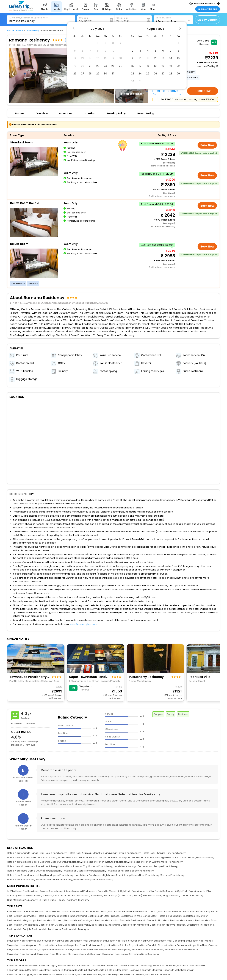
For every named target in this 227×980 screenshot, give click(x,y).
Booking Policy (116, 113)
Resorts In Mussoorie (89, 974)
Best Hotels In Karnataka (135, 925)
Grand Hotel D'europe (77, 896)
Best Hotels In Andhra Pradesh (113, 920)
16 (132, 66)
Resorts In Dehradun (164, 966)
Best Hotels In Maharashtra (174, 911)
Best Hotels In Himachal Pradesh (89, 911)
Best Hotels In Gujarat (51, 925)
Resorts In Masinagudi (20, 974)
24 (113, 66)
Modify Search (207, 20)
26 (75, 73)
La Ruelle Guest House (52, 900)
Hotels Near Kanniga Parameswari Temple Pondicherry (146, 866)
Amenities (66, 113)
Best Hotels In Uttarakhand (72, 916)
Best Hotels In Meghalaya (22, 920)
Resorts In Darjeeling (140, 966)
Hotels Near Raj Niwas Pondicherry (93, 880)
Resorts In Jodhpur (63, 970)
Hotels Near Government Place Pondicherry (32, 866)
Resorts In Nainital (134, 974)
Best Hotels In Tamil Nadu (46, 929)
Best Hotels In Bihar (206, 920)
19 (155, 66)
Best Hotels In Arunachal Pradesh (150, 920)
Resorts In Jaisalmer (39, 970)
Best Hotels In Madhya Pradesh (168, 925)
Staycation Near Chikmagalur (24, 941)
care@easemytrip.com (84, 624)
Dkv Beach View (152, 896)
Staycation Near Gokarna (204, 945)
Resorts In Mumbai (44, 974)
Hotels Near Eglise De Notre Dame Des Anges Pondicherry (180, 857)
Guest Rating (146, 113)
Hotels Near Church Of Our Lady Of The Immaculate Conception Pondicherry (102, 857)
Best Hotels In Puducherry (167, 916)
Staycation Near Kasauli (52, 945)
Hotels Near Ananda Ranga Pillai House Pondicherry (37, 853)
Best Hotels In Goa (17, 911)
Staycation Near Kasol (115, 954)
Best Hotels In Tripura (43, 916)
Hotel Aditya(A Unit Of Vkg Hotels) (123, 896)
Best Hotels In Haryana (77, 925)
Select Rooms (168, 91)
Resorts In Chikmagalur (92, 966)
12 (155, 58)
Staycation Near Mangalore (148, 950)
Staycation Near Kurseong (144, 954)
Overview (42, 113)
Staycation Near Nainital (53, 950)
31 (113, 73)
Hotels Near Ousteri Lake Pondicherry (84, 871)
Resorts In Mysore (113, 974)
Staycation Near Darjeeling (169, 941)
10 (140, 58)
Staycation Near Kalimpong (115, 950)
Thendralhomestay (192, 896)
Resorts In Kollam (84, 970)
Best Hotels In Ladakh (145, 911)
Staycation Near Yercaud (21, 954)
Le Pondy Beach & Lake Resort (24, 896)
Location (89, 113)
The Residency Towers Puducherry (43, 891)
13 (163, 58)
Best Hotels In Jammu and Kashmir (49, 911)
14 (171, 58)
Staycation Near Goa (115, 941)
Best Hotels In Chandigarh (79, 920)
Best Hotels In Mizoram (50, 920)
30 (105, 73)
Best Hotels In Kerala (120, 911)
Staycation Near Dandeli (142, 945)
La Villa (150, 891)
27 (83, 73)
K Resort (68, 891)
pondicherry (32, 30)
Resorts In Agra (48, 966)
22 (98, 66)
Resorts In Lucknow (128, 970)
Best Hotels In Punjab (19, 929)
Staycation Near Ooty (140, 941)
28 (90, 73)
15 (178, 58)
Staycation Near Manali (199, 941)
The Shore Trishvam (77, 900)
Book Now (203, 91)
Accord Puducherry (85, 891)
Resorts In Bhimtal (68, 966)
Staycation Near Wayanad (22, 945)
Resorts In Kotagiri (106, 970)
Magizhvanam (171, 896)
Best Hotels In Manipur (195, 916)
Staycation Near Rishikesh (83, 950)
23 (105, 66)
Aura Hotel (96, 896)
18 (148, 66)
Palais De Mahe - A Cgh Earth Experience (121, 891)
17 (140, 66)
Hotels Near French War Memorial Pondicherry (156, 862)
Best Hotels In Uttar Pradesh (104, 916)
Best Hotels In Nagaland (200, 925)
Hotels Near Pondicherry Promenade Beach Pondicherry (40, 880)
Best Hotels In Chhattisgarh (22, 925)
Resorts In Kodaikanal (158, 974)
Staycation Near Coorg (55, 941)
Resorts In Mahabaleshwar (22, 966)
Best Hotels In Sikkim (19, 916)
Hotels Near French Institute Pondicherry (105, 862)
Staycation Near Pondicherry (181, 950)
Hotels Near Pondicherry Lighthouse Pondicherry (102, 875)
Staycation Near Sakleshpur (86, 941)
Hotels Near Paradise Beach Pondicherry (130, 871)
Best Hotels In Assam (182, 920)
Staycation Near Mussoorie (23, 950)
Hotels (20, 30)
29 (98, 73)
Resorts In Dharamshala (191, 966)
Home (10, 30)
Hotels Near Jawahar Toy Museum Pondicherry (85, 866)
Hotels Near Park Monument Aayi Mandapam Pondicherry (40, 875)
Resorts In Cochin (117, 966)
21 (90, 66)
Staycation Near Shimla (114, 945)
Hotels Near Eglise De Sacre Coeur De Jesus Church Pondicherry (44, 862)
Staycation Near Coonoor (52, 954)
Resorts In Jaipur (17, 970)
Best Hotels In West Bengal (136, 916)
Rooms (20, 113)
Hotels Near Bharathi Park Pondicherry (164, 853)
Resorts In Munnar (66, 974)
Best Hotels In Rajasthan (204, 911)
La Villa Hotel (14, 891)
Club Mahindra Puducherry (22, 900)
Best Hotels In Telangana (76, 929)
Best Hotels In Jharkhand (106, 925)
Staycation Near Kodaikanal (83, 945)
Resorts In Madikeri (151, 970)
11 (148, 58)
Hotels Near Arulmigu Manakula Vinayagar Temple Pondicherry (104, 853)
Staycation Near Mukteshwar (84, 954)
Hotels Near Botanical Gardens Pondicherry (32, 857)
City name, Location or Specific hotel (29, 18)
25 (121, 66)
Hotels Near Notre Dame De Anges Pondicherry (34, 871)
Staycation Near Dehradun (173, 945)
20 (163, 66)
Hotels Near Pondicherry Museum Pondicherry (158, 875)
